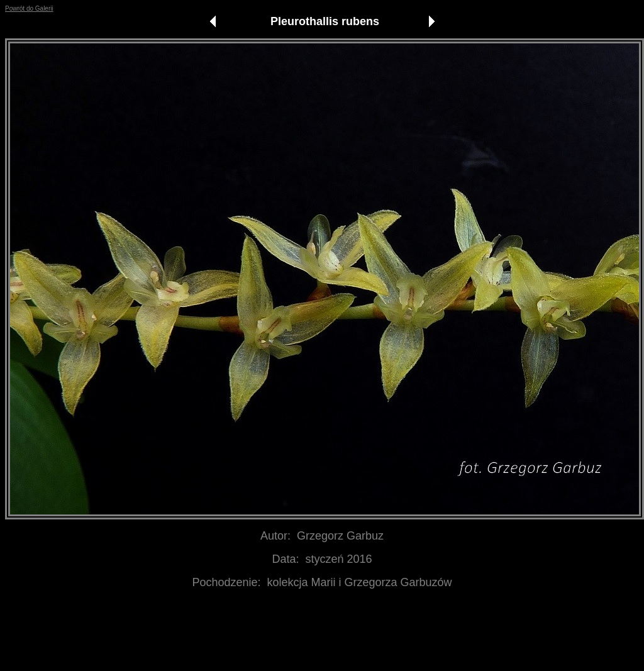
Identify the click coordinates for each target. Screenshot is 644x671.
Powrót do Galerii (29, 8)
